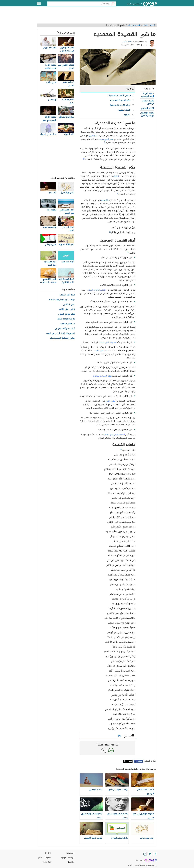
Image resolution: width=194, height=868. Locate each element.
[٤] (121, 450)
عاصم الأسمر (127, 42)
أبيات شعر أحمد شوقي (65, 329)
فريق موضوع (46, 862)
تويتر (131, 761)
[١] (105, 142)
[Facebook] (155, 854)
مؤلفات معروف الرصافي (148, 102)
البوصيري (93, 135)
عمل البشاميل (69, 305)
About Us (71, 862)
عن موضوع (70, 853)
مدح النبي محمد (106, 139)
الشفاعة (105, 200)
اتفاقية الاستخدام (45, 858)
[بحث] (113, 4)
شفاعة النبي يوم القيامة (114, 434)
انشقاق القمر (101, 351)
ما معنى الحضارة (67, 324)
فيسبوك (140, 761)
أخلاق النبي (111, 401)
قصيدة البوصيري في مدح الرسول (147, 114)
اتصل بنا (48, 853)
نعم (111, 751)
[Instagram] (145, 854)
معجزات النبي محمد (108, 342)
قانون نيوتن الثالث (67, 309)
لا (104, 751)
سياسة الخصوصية (68, 858)
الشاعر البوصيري (148, 108)
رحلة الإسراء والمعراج (102, 376)
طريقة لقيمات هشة (66, 319)
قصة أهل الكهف (67, 295)
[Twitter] (150, 854)
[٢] (118, 194)
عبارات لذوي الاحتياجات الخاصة (62, 300)
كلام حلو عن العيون (66, 314)
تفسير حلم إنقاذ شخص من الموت (60, 333)
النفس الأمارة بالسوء (97, 290)
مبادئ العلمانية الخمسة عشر (62, 338)
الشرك (116, 176)
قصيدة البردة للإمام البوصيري (148, 95)
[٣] (128, 252)
